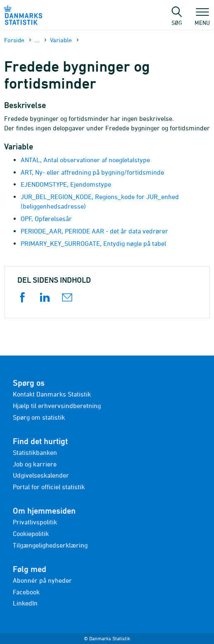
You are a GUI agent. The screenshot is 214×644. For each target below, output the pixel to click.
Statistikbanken (35, 452)
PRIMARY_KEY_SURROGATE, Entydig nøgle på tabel (93, 243)
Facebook (26, 592)
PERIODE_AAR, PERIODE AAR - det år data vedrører (94, 231)
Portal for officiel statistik (49, 487)
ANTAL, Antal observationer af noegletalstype (85, 160)
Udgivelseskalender (41, 475)
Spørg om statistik (39, 417)
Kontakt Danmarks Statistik (52, 394)
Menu (202, 19)
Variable (61, 40)
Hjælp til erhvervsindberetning (57, 406)
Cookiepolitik (31, 533)
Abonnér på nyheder (42, 580)
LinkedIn (25, 603)
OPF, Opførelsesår (46, 219)
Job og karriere (35, 464)
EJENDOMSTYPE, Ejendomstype (66, 184)
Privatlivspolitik (35, 522)
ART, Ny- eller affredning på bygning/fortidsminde (92, 172)
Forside (14, 40)
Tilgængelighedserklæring (50, 545)
